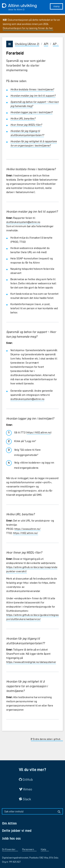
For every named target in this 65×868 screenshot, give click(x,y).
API (46, 44)
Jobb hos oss (11, 838)
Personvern (28, 849)
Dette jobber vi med (17, 831)
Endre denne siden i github (45, 739)
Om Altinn (9, 823)
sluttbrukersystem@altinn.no (23, 222)
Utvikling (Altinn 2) (27, 44)
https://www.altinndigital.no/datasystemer (31, 662)
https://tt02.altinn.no (39, 432)
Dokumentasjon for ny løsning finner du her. (28, 28)
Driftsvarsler (9, 849)
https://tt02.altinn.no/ (26, 533)
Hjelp (44, 849)
